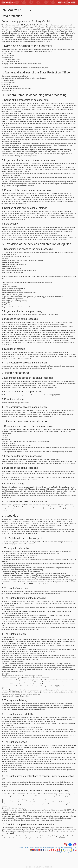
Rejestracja (61, 2)
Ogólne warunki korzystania (33, 848)
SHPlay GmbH (61, 852)
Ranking (58, 848)
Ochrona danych (48, 848)
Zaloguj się (71, 2)
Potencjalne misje (67, 848)
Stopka (21, 848)
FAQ (75, 848)
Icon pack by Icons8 (71, 852)
